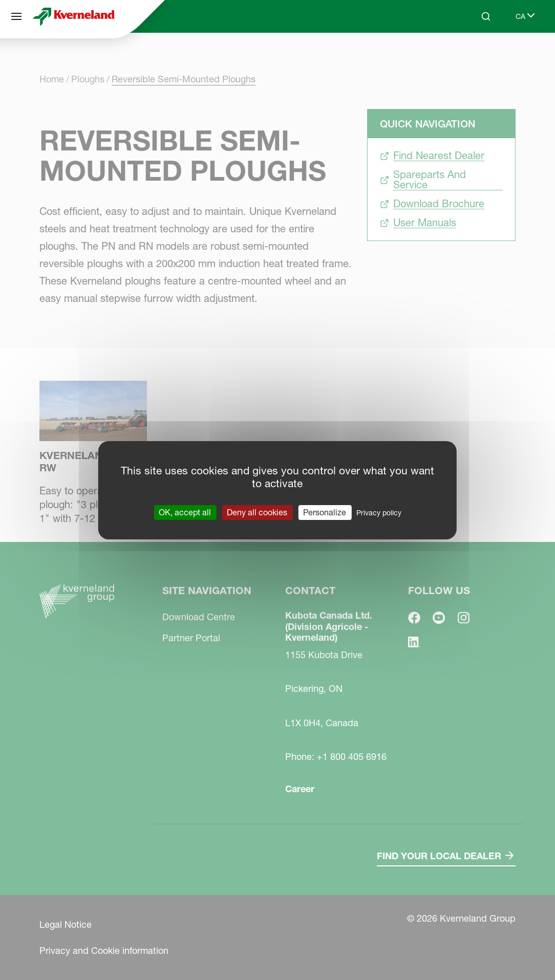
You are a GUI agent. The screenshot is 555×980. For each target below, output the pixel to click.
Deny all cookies (257, 512)
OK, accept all (185, 512)
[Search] (486, 16)
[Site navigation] (16, 16)
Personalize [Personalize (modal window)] (325, 512)
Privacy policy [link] (379, 512)
